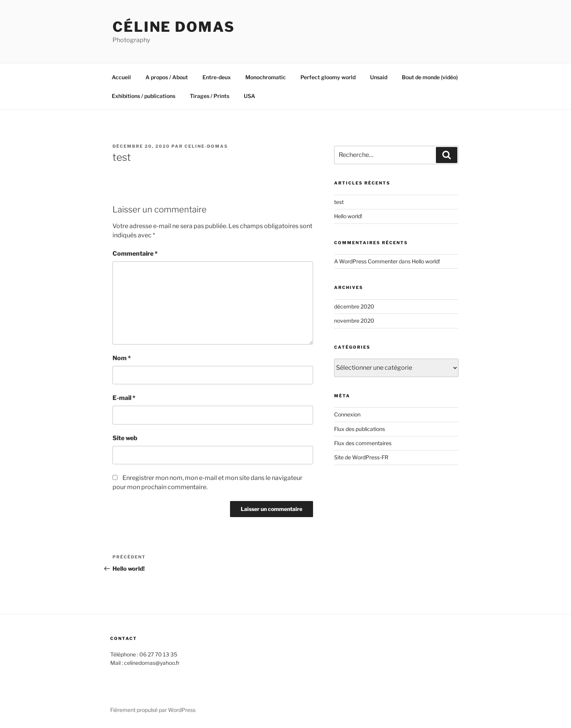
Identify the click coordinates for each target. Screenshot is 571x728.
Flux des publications (360, 429)
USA (250, 96)
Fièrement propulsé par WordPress (153, 710)
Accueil (121, 77)
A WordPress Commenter (366, 261)
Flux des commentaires (363, 443)
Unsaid (379, 77)
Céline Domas (174, 27)
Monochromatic (266, 77)
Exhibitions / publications (144, 96)
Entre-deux (217, 77)
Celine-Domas (206, 146)
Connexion (347, 414)
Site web (125, 438)
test (339, 202)
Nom (122, 358)
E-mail (124, 398)
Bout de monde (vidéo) (430, 77)
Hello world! (348, 216)
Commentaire (135, 254)
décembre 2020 (354, 306)
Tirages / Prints (210, 96)
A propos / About (167, 77)
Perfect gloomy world (328, 77)
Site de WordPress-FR (361, 457)
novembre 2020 (354, 321)
